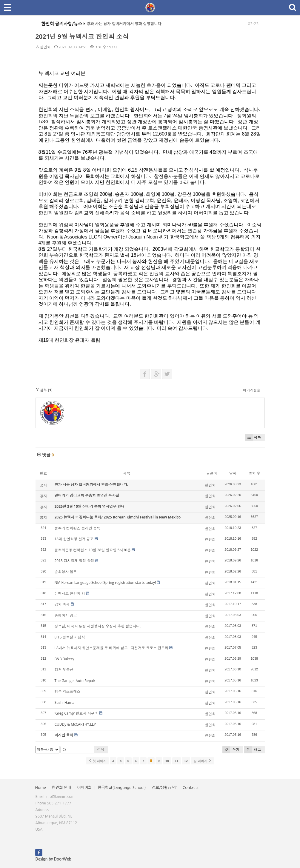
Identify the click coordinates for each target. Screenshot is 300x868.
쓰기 (231, 750)
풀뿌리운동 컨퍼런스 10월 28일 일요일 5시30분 (93, 550)
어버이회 (84, 788)
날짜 (233, 473)
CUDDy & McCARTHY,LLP (75, 724)
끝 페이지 (203, 761)
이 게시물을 (252, 390)
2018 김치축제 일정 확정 (74, 561)
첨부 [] (44, 390)
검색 (101, 749)
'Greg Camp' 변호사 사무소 (76, 713)
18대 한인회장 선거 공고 (74, 539)
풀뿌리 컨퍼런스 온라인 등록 (77, 528)
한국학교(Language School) (122, 788)
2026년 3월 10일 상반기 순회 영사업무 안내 (90, 506)
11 (176, 761)
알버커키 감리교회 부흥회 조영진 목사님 (87, 495)
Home (41, 788)
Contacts (191, 788)
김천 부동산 (64, 670)
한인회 (45, 47)
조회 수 (254, 473)
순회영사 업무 (66, 572)
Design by (53, 859)
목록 (253, 437)
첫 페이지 (97, 761)
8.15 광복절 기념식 (70, 637)
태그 (252, 750)
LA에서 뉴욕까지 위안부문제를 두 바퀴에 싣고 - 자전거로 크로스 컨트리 (112, 648)
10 (167, 761)
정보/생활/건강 (164, 788)
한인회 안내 (62, 788)
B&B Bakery (64, 659)
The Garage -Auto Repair (75, 681)
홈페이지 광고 (66, 615)
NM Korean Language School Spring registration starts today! (105, 582)
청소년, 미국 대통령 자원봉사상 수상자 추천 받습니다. (98, 626)
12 (186, 761)
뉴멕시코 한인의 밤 (70, 594)
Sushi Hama (64, 702)
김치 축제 (62, 604)
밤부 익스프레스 (68, 691)
